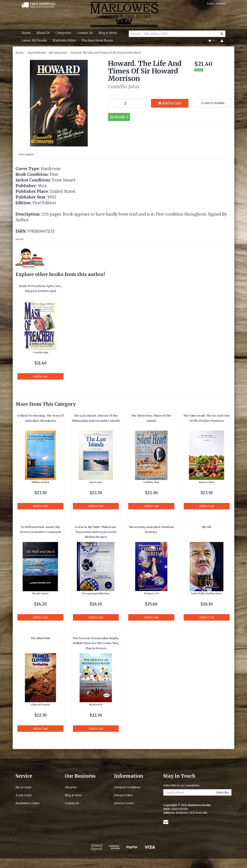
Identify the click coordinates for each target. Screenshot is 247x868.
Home (26, 33)
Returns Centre (124, 803)
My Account (23, 787)
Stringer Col (151, 593)
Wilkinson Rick (40, 482)
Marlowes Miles (64, 40)
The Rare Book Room (97, 40)
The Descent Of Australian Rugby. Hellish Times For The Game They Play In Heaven (96, 643)
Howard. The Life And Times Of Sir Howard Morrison (106, 53)
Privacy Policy (123, 795)
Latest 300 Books (34, 40)
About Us (43, 33)
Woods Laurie (40, 593)
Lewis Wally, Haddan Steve (207, 593)
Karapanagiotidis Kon (96, 593)
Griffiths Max (151, 482)
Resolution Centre (27, 803)
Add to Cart (170, 103)
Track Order (24, 795)
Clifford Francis (40, 705)
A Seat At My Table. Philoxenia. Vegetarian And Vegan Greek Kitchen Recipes (96, 532)
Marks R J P (96, 705)
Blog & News (108, 33)
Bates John (96, 482)
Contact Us (85, 33)
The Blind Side (40, 638)
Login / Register (216, 4)
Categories (63, 33)
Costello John (40, 352)
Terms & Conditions (127, 787)
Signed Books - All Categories (47, 53)
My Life (207, 527)
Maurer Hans (207, 482)
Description (26, 154)
